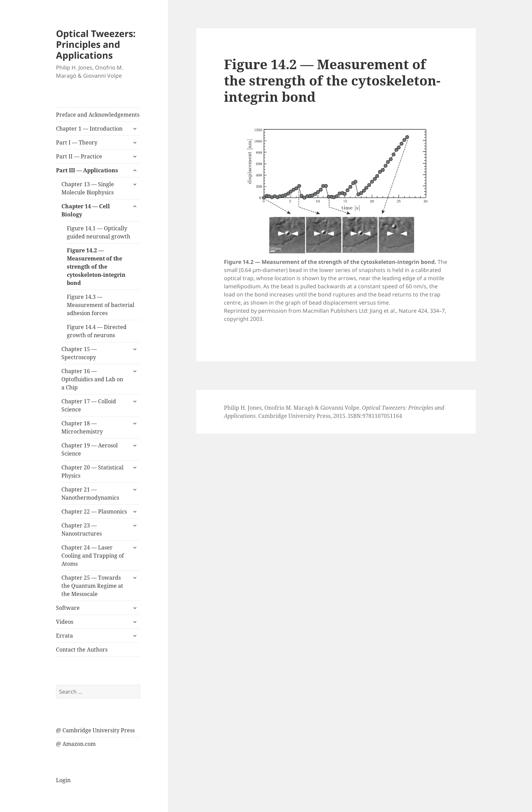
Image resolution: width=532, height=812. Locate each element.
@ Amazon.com (76, 744)
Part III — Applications (87, 170)
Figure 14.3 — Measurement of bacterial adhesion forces (101, 305)
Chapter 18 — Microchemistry (82, 427)
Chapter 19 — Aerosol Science (90, 449)
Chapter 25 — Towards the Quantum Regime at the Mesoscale (92, 586)
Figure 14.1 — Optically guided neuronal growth (99, 232)
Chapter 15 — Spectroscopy (79, 353)
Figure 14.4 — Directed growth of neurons (97, 331)
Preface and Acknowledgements (98, 115)
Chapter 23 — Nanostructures (82, 529)
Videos (65, 622)
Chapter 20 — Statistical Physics (92, 471)
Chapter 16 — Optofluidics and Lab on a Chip (92, 379)
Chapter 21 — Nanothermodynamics (90, 494)
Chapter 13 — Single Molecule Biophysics (88, 188)
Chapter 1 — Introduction (89, 129)
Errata (64, 636)
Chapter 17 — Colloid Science (89, 405)
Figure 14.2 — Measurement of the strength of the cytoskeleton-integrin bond (96, 267)
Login (63, 780)
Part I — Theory (77, 142)
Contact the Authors (82, 650)
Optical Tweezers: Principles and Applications (96, 44)
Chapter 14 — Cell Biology (86, 210)
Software (68, 608)
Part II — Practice (79, 156)
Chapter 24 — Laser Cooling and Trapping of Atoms (93, 556)
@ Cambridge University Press (95, 730)
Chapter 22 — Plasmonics (94, 511)
